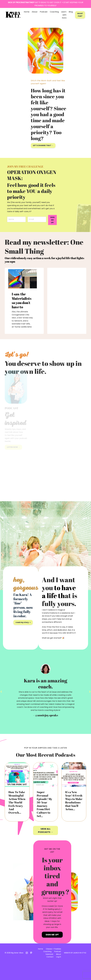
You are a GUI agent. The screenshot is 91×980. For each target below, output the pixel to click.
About (35, 12)
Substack (49, 972)
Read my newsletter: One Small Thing (43, 251)
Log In (58, 975)
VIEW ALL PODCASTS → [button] (45, 848)
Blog (71, 12)
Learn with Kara (64, 15)
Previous (1, 709)
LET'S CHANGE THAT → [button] (43, 145)
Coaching (54, 12)
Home (27, 12)
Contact (49, 975)
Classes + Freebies (53, 966)
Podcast (44, 12)
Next (90, 709)
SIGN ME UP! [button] (52, 220)
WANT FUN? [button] (80, 15)
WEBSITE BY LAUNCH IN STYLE (75, 971)
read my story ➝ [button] (23, 631)
